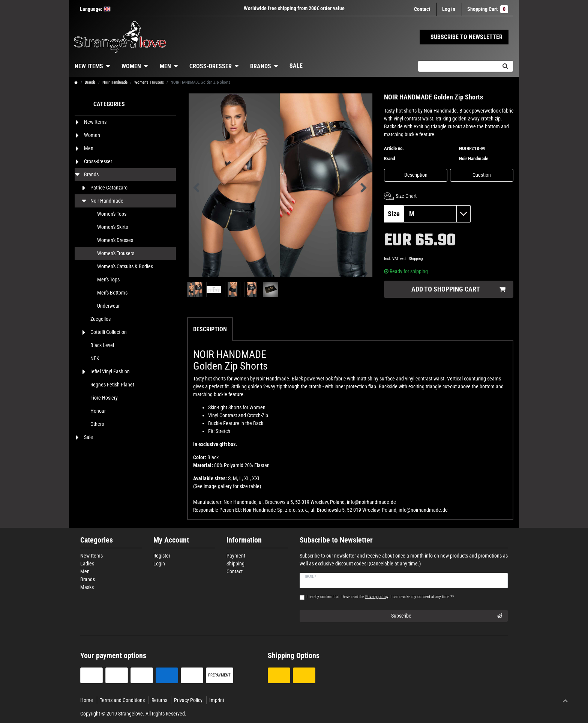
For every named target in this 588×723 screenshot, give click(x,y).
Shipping (416, 259)
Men (165, 66)
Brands (261, 66)
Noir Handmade (115, 82)
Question (482, 175)
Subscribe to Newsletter (336, 540)
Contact (422, 9)
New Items (89, 66)
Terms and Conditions (122, 700)
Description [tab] (210, 329)
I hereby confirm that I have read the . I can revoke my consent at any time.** (380, 597)
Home (87, 700)
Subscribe (447, 616)
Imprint (217, 700)
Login (159, 564)
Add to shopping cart (458, 289)
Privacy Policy (188, 700)
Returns (159, 700)
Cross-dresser (211, 66)
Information (244, 540)
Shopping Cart (488, 9)
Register (162, 556)
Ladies (87, 564)
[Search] (505, 66)
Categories (97, 540)
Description (416, 175)
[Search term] (457, 66)
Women (131, 66)
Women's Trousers (149, 82)
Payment (236, 556)
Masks (87, 587)
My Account (171, 540)
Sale (296, 66)
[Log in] (449, 9)
